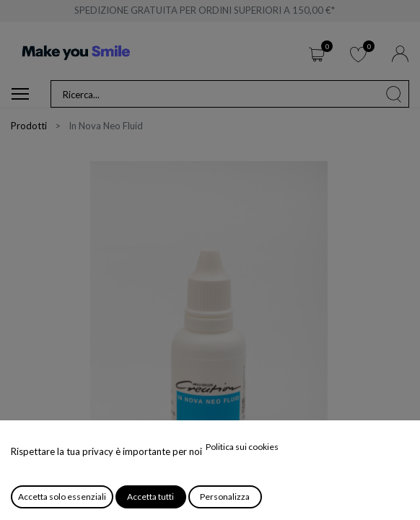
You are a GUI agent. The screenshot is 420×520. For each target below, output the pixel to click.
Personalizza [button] (225, 497)
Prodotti (29, 126)
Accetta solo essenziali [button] (62, 497)
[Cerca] (394, 94)
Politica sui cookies (242, 447)
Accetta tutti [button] (150, 497)
